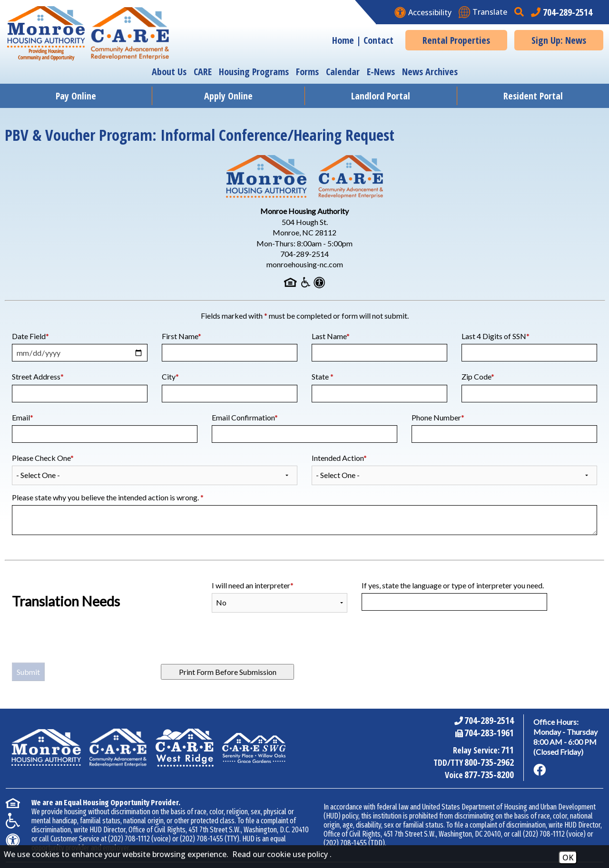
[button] (520, 12)
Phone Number (438, 417)
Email (23, 417)
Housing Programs (254, 72)
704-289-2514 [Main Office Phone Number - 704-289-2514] (489, 720)
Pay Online (76, 96)
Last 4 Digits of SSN (496, 336)
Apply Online (228, 96)
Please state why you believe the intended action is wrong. (108, 497)
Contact (378, 40)
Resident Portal (533, 96)
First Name (182, 336)
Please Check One (43, 458)
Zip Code (478, 376)
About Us (169, 72)
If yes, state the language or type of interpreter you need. (453, 585)
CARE (203, 72)
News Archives (430, 72)
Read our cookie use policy (280, 854)
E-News (381, 72)
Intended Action (339, 458)
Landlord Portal (381, 96)
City (170, 376)
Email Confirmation (245, 417)
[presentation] (84, 643)
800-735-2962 (489, 762)
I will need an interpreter (253, 585)
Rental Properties (456, 40)
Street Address (38, 376)
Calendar (343, 72)
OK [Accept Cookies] (568, 858)
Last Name (331, 336)
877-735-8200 (489, 775)
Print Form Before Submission (228, 672)
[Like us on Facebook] (540, 770)
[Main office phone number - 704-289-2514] (562, 12)
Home (343, 40)
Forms (307, 72)
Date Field (30, 336)
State (323, 376)
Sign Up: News (559, 40)
